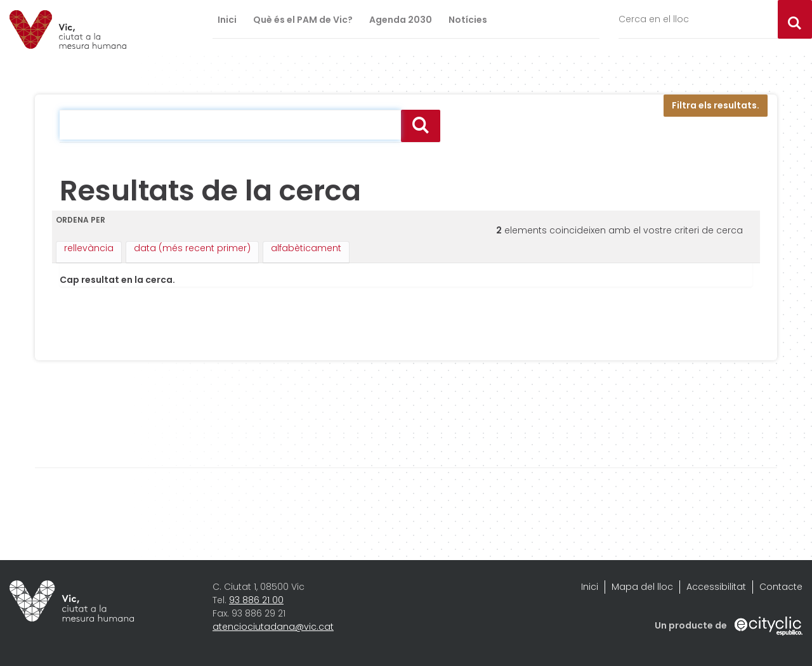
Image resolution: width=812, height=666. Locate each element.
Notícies (468, 20)
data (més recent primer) (192, 248)
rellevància (89, 248)
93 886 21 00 (256, 600)
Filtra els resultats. (716, 105)
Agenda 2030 (401, 20)
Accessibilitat (716, 587)
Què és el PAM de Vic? (303, 20)
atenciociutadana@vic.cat (273, 627)
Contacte (781, 587)
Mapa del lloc (642, 587)
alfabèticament (306, 248)
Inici (227, 20)
